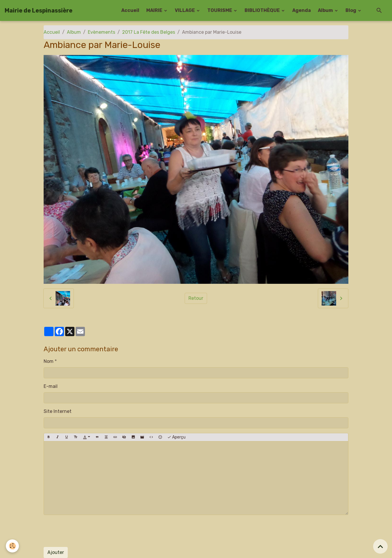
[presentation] (88, 531)
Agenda (302, 10)
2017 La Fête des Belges (149, 32)
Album (326, 10)
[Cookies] (12, 546)
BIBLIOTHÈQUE (263, 10)
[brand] (39, 10)
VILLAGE (185, 10)
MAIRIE (155, 10)
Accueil (130, 10)
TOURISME (220, 10)
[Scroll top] (380, 546)
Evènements (101, 32)
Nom (49, 361)
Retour (196, 298)
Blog (351, 10)
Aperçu (176, 437)
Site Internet (58, 411)
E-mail (51, 386)
